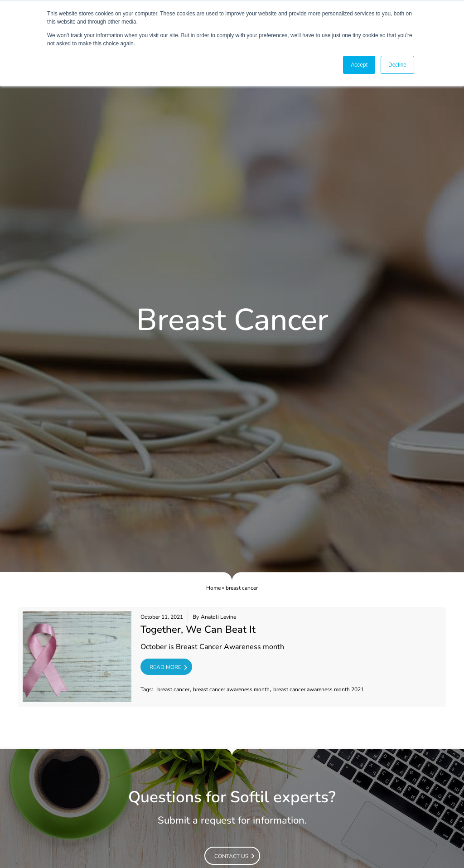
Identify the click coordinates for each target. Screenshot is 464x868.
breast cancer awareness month (231, 690)
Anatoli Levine (218, 617)
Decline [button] (397, 65)
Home (213, 588)
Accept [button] (359, 65)
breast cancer (173, 690)
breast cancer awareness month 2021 (319, 690)
